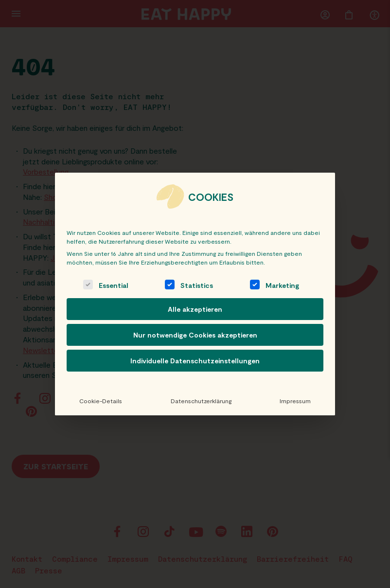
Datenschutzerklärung (201, 401)
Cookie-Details (101, 401)
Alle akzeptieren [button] (195, 309)
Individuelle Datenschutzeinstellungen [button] (195, 361)
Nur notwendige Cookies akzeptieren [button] (195, 335)
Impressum (295, 401)
